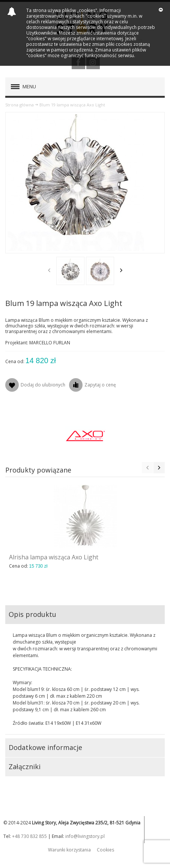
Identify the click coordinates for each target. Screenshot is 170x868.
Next (121, 270)
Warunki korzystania (69, 850)
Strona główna (20, 105)
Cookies (105, 850)
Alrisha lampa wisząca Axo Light (54, 557)
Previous (49, 270)
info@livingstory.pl (85, 836)
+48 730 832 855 (29, 836)
